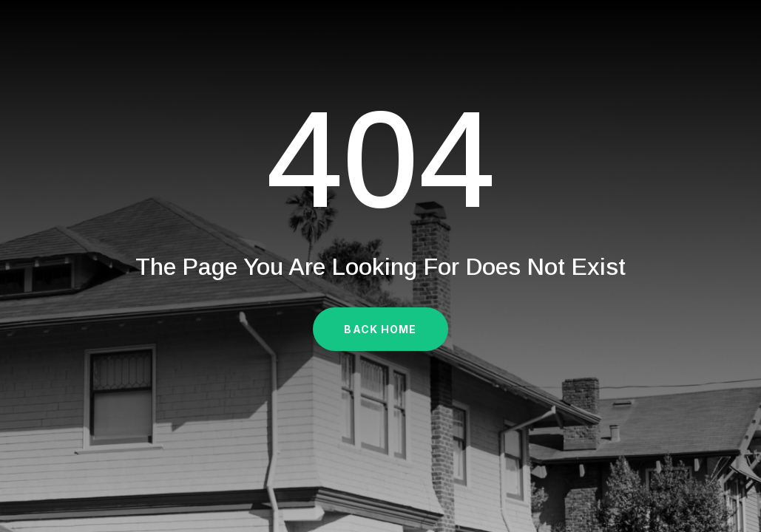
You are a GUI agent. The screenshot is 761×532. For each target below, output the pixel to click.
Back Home (380, 329)
